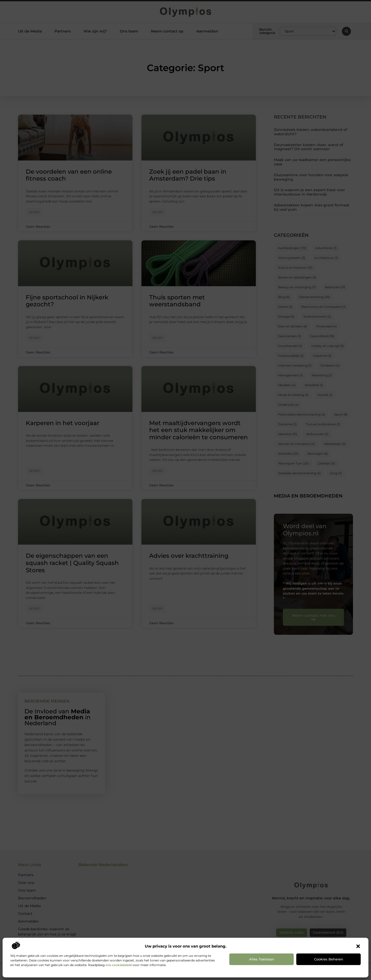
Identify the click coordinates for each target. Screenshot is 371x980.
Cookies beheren (329, 959)
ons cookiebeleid (119, 965)
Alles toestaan (262, 959)
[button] (358, 946)
